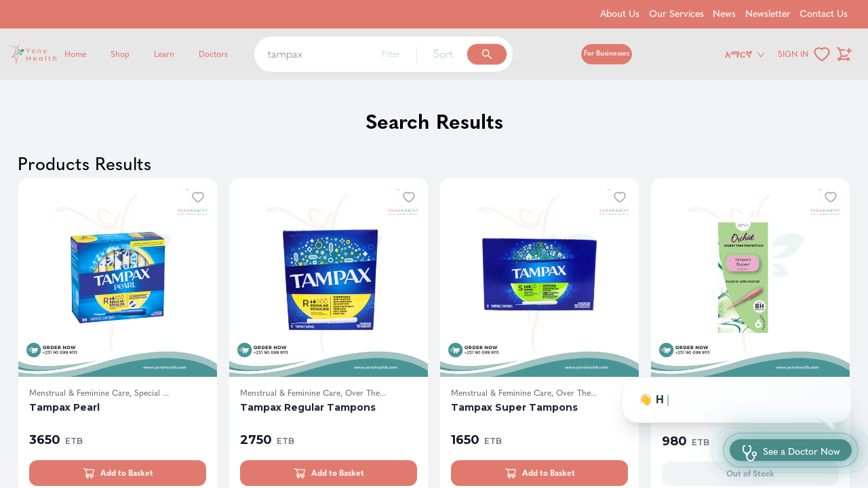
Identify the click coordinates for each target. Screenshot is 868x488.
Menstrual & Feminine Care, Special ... (99, 393)
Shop (120, 54)
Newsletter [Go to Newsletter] (768, 14)
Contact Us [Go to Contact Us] (824, 14)
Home (75, 54)
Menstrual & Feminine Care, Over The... (313, 393)
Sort (443, 54)
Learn (164, 54)
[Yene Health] (97, 55)
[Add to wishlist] (198, 197)
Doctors (213, 54)
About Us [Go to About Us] (620, 14)
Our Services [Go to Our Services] (676, 14)
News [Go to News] (724, 14)
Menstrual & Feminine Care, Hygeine (729, 393)
